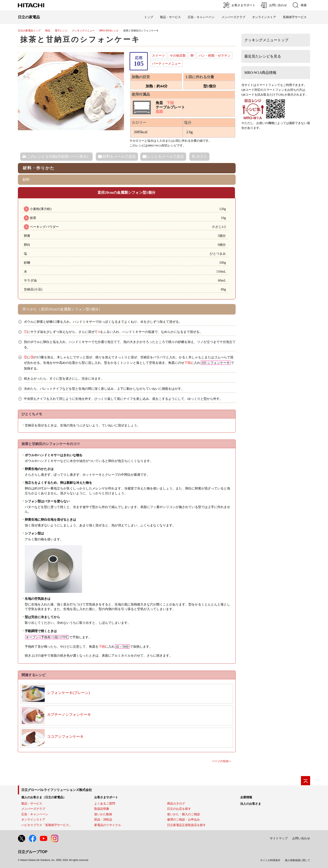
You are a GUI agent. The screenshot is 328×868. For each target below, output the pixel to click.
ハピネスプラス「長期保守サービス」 (47, 825)
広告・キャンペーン (35, 814)
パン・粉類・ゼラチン (215, 55)
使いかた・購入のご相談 (183, 814)
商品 (48, 30)
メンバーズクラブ (233, 17)
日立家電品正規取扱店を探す (186, 825)
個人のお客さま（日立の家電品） (44, 797)
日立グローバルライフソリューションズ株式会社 (57, 790)
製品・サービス (32, 803)
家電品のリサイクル (108, 825)
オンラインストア (264, 17)
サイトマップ (279, 838)
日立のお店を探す (179, 809)
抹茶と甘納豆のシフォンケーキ (80, 39)
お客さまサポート (106, 797)
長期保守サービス (295, 17)
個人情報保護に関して (298, 860)
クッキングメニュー (83, 30)
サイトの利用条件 (270, 860)
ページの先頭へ (221, 761)
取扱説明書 (102, 809)
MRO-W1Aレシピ (109, 30)
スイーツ (158, 55)
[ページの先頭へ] (306, 781)
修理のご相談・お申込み (183, 820)
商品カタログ (176, 803)
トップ (149, 17)
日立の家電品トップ (29, 30)
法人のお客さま (251, 804)
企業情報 (246, 797)
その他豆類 (178, 55)
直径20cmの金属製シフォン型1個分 (126, 192)
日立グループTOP (33, 852)
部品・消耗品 (103, 820)
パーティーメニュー (166, 64)
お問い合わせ (301, 838)
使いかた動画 (103, 814)
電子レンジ (61, 30)
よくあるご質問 (105, 803)
